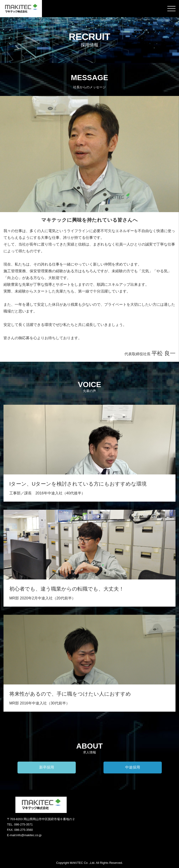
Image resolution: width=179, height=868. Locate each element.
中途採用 (133, 767)
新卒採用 (47, 767)
